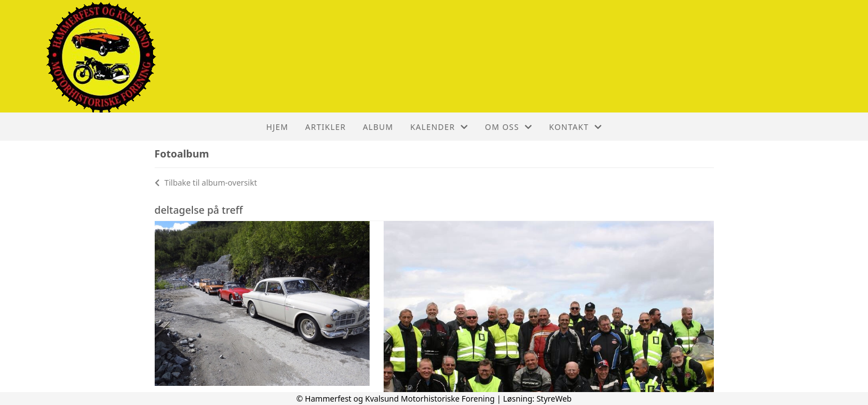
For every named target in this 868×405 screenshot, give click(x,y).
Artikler (326, 127)
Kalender (439, 127)
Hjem (277, 127)
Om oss (509, 127)
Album (378, 127)
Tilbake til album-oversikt (206, 183)
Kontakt (575, 127)
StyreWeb (554, 399)
